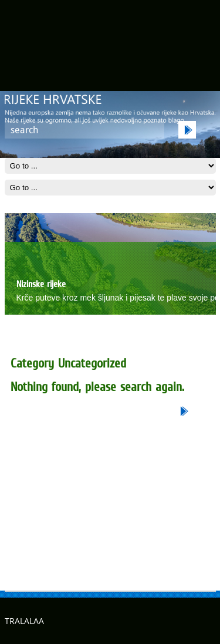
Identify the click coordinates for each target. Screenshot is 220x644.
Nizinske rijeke (41, 284)
